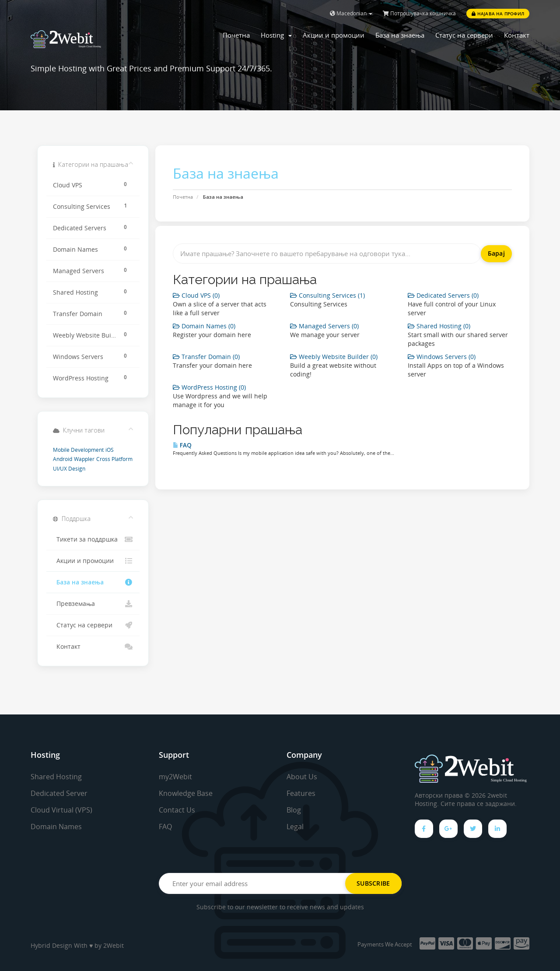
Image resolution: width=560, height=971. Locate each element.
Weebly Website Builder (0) (334, 357)
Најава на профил (498, 14)
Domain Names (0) (204, 326)
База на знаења (400, 35)
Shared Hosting (56, 777)
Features (301, 793)
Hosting (276, 35)
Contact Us (177, 810)
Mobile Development (78, 450)
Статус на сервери (464, 35)
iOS (110, 450)
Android (63, 459)
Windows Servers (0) (442, 357)
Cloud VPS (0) (196, 295)
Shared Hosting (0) (439, 326)
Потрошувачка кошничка (419, 13)
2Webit (114, 945)
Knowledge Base (186, 793)
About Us (302, 777)
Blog (294, 810)
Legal (295, 827)
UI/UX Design (69, 469)
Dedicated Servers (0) (443, 295)
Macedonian (351, 13)
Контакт (517, 35)
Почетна (236, 35)
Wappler (84, 459)
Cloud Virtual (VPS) (61, 810)
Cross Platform (114, 459)
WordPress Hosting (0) (209, 387)
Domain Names (56, 827)
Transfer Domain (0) (206, 357)
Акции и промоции (334, 35)
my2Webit (175, 777)
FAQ (182, 445)
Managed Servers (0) (324, 326)
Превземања (93, 604)
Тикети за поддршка (93, 539)
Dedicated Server (59, 793)
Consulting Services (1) (327, 295)
